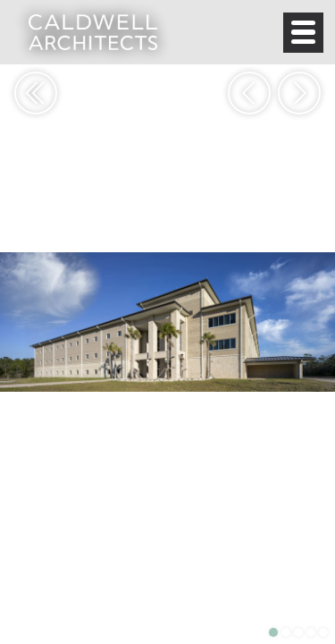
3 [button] (298, 632)
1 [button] (273, 632)
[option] (167, 322)
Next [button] (299, 93)
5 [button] (323, 632)
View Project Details (29, 606)
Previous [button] (249, 93)
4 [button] (311, 632)
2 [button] (286, 632)
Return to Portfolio (36, 93)
